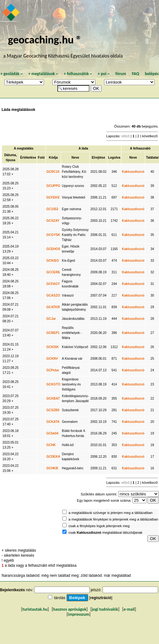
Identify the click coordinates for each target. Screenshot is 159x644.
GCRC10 (53, 172)
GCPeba (53, 370)
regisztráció (101, 598)
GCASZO (53, 295)
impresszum (79, 614)
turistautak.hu (35, 609)
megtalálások (43, 74)
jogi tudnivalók (105, 609)
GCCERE (53, 272)
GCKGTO (53, 384)
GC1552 (52, 209)
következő (150, 136)
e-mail (129, 609)
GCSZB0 (53, 410)
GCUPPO (53, 186)
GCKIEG (53, 261)
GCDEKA (53, 457)
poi (103, 74)
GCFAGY (53, 284)
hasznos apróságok (70, 609)
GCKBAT (53, 398)
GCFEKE (53, 197)
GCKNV (52, 359)
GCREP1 (53, 333)
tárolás (60, 598)
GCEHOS (53, 249)
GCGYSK (53, 235)
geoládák (11, 74)
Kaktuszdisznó (133, 172)
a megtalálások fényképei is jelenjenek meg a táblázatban (114, 519)
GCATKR (53, 307)
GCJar (51, 319)
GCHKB (52, 468)
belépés (152, 74)
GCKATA (53, 422)
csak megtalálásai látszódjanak (106, 532)
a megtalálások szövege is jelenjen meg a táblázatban (111, 513)
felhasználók (78, 74)
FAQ (136, 74)
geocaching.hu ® (45, 39)
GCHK (51, 445)
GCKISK (53, 347)
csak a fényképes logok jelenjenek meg (99, 526)
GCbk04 (53, 433)
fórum (121, 74)
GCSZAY (53, 221)
